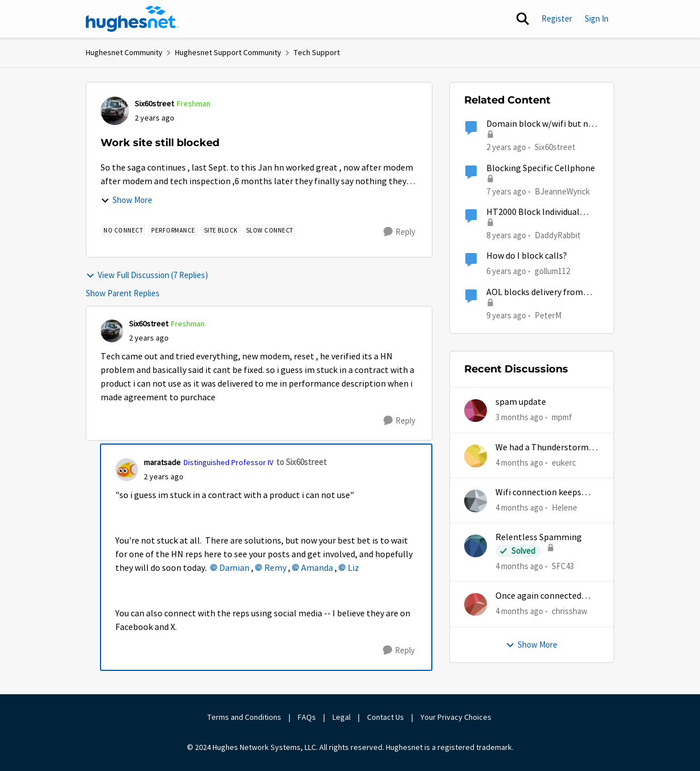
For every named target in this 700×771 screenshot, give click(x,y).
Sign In (597, 18)
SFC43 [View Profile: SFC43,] (563, 566)
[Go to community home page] (132, 19)
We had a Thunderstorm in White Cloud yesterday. (547, 448)
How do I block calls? (527, 256)
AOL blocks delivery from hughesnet (535, 293)
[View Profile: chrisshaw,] (476, 604)
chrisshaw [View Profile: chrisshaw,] (570, 611)
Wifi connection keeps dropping (538, 493)
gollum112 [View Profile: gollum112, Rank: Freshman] (552, 271)
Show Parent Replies (123, 293)
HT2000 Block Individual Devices (533, 212)
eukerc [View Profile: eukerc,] (564, 462)
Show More (126, 200)
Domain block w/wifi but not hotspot (542, 124)
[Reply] (399, 232)
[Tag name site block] (221, 230)
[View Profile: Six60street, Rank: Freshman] (115, 111)
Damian (234, 568)
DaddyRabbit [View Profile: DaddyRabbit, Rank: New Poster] (558, 235)
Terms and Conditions (244, 717)
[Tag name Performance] (173, 230)
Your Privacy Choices (457, 717)
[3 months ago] (519, 418)
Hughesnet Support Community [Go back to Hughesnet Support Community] (228, 52)
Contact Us (386, 717)
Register (557, 18)
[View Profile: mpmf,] (476, 411)
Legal (341, 717)
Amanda (317, 568)
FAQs (307, 717)
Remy (275, 568)
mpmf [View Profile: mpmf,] (562, 417)
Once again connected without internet (538, 596)
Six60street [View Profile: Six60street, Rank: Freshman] (154, 103)
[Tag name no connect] (123, 230)
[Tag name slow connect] (270, 230)
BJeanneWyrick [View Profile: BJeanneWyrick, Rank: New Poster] (562, 191)
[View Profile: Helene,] (476, 501)
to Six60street (301, 462)
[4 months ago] (519, 463)
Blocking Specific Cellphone (541, 168)
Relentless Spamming (539, 537)
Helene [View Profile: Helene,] (564, 507)
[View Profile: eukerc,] (476, 456)
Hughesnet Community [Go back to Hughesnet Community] (124, 52)
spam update (521, 402)
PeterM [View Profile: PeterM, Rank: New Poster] (548, 315)
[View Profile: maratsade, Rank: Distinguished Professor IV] (127, 470)
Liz (353, 568)
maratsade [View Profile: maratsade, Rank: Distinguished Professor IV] (162, 462)
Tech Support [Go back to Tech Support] (317, 52)
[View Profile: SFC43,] (476, 546)
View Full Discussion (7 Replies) (147, 275)
